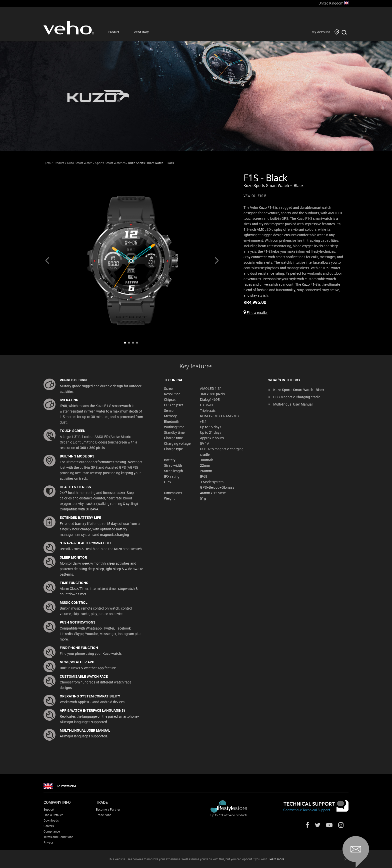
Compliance (52, 831)
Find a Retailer (53, 815)
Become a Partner (108, 809)
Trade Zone (104, 815)
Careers (49, 826)
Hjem (47, 163)
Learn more (276, 859)
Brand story (141, 32)
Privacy (48, 842)
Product (114, 32)
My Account (321, 32)
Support (49, 809)
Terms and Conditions (58, 837)
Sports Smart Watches (110, 163)
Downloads (51, 820)
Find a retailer (256, 313)
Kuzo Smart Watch (80, 163)
